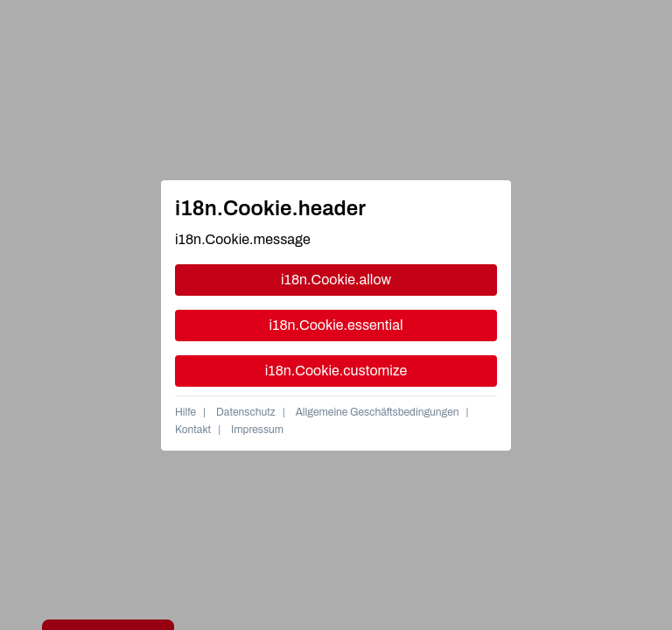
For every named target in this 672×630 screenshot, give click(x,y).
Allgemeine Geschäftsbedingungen (378, 412)
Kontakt (193, 430)
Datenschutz (246, 412)
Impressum (257, 430)
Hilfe (185, 412)
